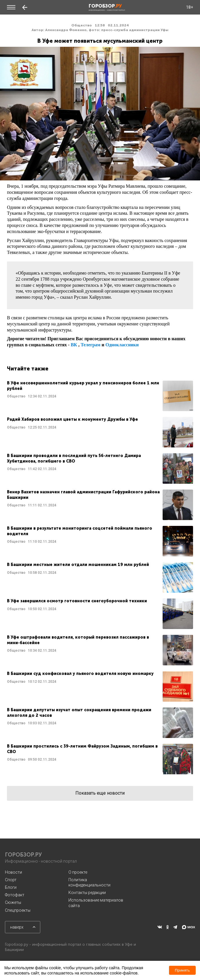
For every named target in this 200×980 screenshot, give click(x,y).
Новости (13, 872)
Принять (182, 970)
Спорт (11, 880)
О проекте (78, 872)
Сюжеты (13, 902)
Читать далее (100, 396)
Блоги (11, 887)
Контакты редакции (87, 893)
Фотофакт (15, 895)
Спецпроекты (18, 910)
